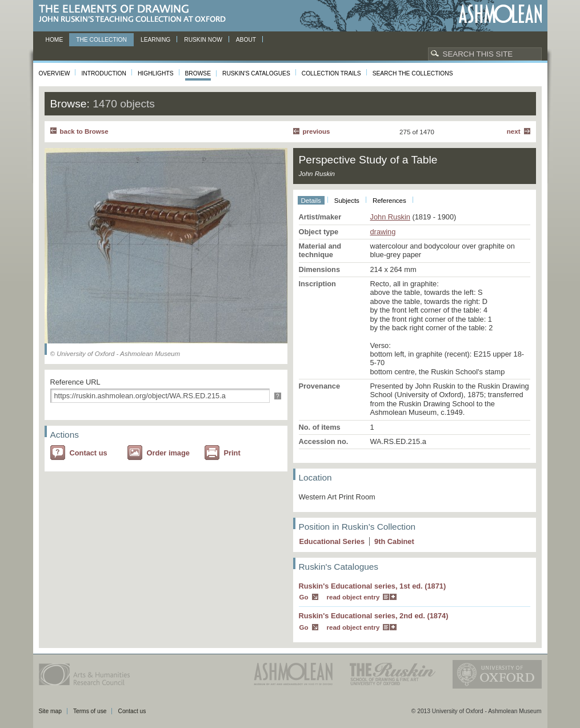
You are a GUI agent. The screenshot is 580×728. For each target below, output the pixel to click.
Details (311, 201)
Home (55, 40)
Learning (155, 40)
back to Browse (84, 131)
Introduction (103, 73)
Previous (317, 131)
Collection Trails (331, 73)
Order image (168, 453)
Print (232, 453)
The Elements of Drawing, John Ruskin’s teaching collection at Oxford (136, 14)
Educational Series (332, 541)
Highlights (156, 73)
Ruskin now (203, 40)
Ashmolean (500, 14)
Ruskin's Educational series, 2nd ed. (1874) (374, 616)
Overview (55, 73)
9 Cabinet (394, 541)
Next (514, 131)
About (246, 40)
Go (304, 597)
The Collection (101, 40)
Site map (50, 711)
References (389, 201)
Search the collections (413, 73)
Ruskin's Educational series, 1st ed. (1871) (373, 586)
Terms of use (90, 711)
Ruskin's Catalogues (256, 73)
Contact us (89, 453)
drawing (383, 232)
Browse (198, 73)
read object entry (353, 597)
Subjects (347, 201)
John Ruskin (390, 217)
